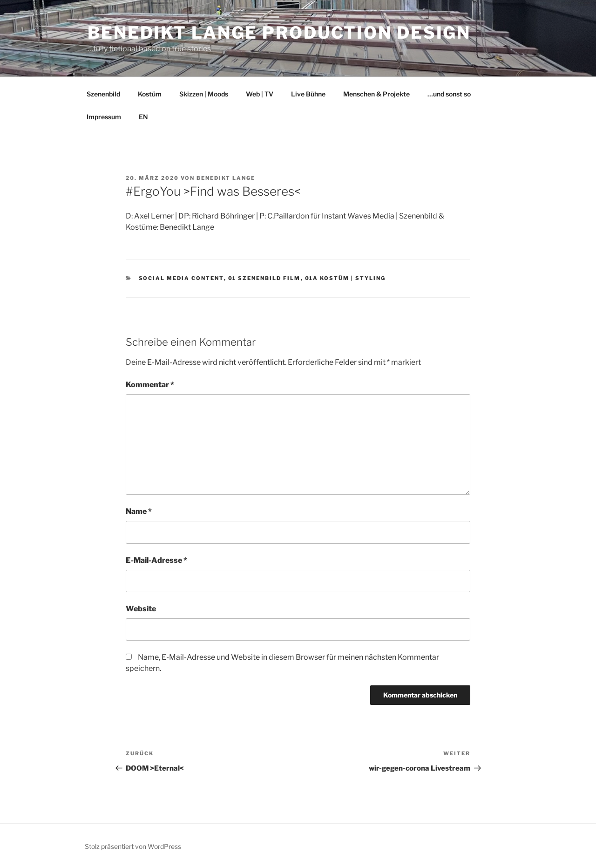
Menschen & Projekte (376, 94)
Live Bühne (308, 94)
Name (139, 511)
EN (143, 117)
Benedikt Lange (226, 178)
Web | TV (260, 94)
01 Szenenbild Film (264, 278)
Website (141, 609)
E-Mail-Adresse (156, 560)
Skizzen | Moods (204, 94)
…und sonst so (449, 94)
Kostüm (150, 94)
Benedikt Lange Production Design (279, 33)
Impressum (104, 117)
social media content (181, 278)
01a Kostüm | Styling (345, 278)
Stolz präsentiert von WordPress (133, 846)
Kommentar (150, 385)
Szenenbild (103, 94)
